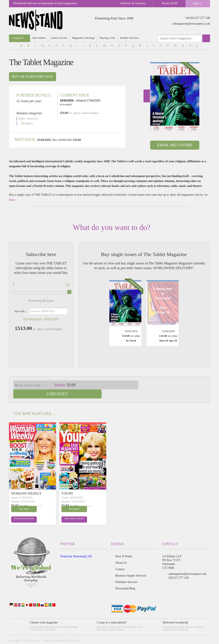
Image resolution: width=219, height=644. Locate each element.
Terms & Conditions (53, 632)
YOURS (67, 484)
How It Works (124, 547)
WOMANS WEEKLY (26, 484)
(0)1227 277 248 (178, 569)
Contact (120, 560)
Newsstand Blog (125, 579)
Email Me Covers (175, 145)
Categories (18, 38)
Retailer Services (130, 38)
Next (147, 96)
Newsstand (34, 632)
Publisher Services (127, 573)
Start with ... (21, 311)
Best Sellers (39, 38)
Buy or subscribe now (33, 77)
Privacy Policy (74, 632)
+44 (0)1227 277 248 (197, 18)
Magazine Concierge (84, 38)
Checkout (178, 385)
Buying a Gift (108, 38)
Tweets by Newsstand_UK (76, 547)
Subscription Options (21, 510)
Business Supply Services (131, 567)
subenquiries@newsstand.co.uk (191, 24)
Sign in (197, 3)
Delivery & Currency (133, 3)
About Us (121, 554)
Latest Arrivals (59, 38)
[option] (175, 97)
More (12, 200)
